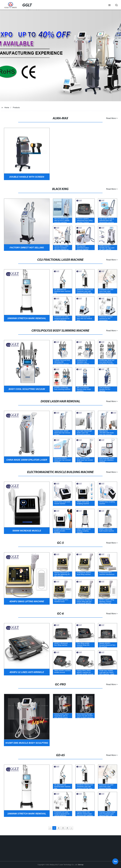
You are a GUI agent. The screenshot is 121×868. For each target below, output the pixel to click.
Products (16, 108)
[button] (109, 5)
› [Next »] (71, 828)
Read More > (109, 118)
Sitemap (81, 865)
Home (7, 108)
